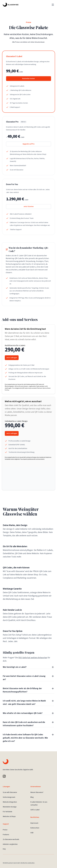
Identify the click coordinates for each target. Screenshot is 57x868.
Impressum (34, 823)
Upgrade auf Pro (28, 144)
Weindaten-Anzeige (10, 807)
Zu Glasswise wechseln (11, 839)
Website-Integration (10, 802)
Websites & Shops (9, 816)
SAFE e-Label (35, 810)
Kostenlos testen (28, 79)
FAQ (4, 849)
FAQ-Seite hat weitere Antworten (33, 658)
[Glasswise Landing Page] (11, 5)
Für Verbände (7, 812)
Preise (5, 830)
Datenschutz (35, 828)
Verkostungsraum (9, 797)
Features (6, 835)
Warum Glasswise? (37, 792)
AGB (32, 833)
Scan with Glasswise (10, 792)
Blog (32, 797)
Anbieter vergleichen (10, 844)
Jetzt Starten (29, 207)
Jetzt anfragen (12, 358)
